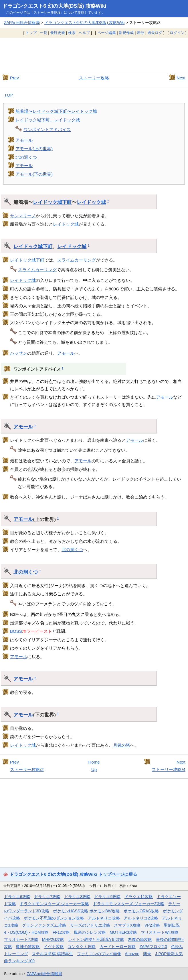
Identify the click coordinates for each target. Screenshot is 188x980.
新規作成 (126, 33)
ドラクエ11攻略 (139, 897)
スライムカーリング (77, 260)
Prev (14, 78)
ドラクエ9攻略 (107, 897)
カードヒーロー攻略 (118, 947)
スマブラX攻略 (127, 925)
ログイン (177, 33)
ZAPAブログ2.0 (153, 947)
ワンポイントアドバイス (47, 129)
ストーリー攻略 (94, 78)
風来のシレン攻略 (90, 932)
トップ (31, 33)
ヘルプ (84, 33)
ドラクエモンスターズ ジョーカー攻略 (54, 904)
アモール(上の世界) (34, 149)
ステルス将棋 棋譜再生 (52, 954)
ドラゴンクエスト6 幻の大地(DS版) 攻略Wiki (54, 6)
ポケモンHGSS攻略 (71, 911)
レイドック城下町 (52, 202)
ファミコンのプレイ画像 (99, 954)
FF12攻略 (61, 932)
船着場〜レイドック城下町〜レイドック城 (56, 111)
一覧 (43, 33)
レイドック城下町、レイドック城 (48, 120)
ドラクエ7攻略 (47, 897)
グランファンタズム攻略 (44, 925)
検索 (72, 33)
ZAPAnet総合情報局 (22, 23)
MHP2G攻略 (53, 939)
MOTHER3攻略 (123, 932)
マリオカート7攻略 (21, 939)
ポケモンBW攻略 (104, 911)
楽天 (147, 954)
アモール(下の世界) (34, 174)
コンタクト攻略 (82, 947)
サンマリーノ (23, 216)
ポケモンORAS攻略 (141, 911)
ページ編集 (107, 33)
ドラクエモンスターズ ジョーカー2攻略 (129, 904)
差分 (140, 33)
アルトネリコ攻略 (104, 918)
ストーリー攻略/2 (27, 769)
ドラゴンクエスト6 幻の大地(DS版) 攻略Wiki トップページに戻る (73, 874)
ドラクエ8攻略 (77, 897)
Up (94, 769)
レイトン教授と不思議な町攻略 (96, 939)
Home (94, 762)
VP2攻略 (152, 925)
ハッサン (19, 353)
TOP (9, 95)
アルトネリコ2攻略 (141, 918)
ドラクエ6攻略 (17, 897)
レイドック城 (91, 202)
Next (181, 78)
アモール (24, 140)
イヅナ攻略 (54, 947)
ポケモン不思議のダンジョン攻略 (54, 918)
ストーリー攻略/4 (169, 769)
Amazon (132, 954)
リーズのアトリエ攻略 (90, 925)
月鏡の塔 (122, 745)
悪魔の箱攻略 (140, 939)
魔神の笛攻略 (28, 947)
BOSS (16, 631)
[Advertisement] (94, 54)
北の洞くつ (26, 157)
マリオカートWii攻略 (160, 932)
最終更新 (58, 33)
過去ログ (155, 33)
